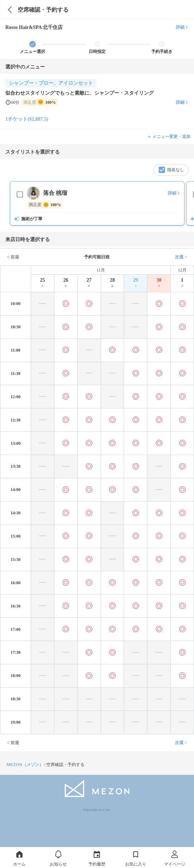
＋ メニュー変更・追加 (169, 137)
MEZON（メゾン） (25, 765)
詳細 (182, 27)
